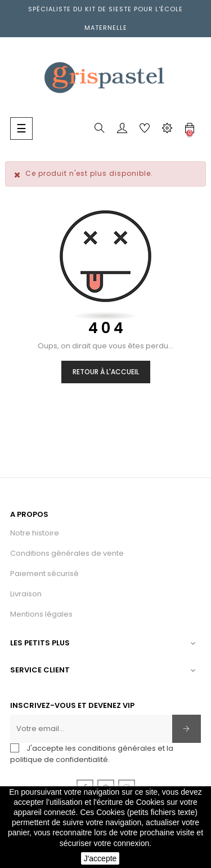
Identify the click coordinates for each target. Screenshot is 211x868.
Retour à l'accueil (106, 372)
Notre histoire (35, 533)
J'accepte (100, 858)
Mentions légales (41, 614)
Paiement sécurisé (44, 573)
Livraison (26, 594)
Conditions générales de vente (67, 553)
